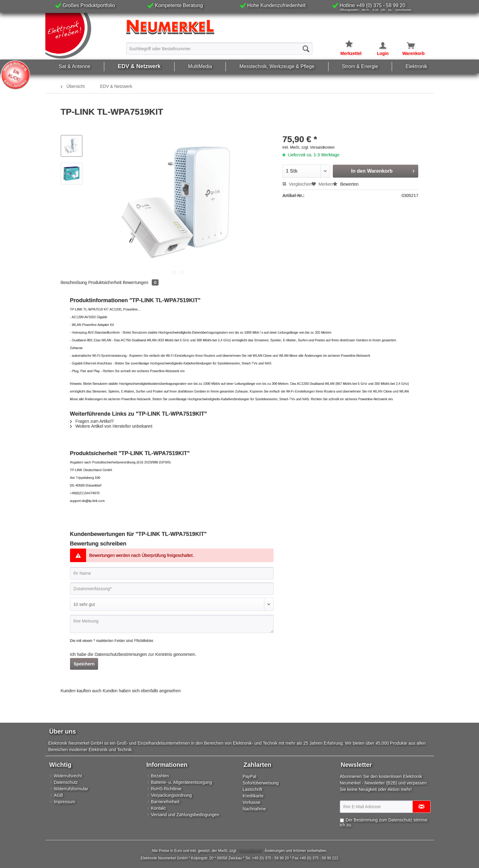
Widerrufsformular (71, 789)
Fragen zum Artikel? (92, 421)
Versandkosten (250, 851)
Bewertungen (141, 282)
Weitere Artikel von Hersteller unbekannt (111, 426)
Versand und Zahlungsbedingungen (185, 815)
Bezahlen (160, 776)
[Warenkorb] (407, 46)
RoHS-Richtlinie (166, 789)
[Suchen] (306, 49)
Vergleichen (297, 184)
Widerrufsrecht (68, 776)
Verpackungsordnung (171, 795)
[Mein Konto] (379, 46)
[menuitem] (219, 48)
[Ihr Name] (172, 573)
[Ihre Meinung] (172, 624)
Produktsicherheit (105, 282)
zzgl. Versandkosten (318, 147)
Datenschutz (66, 782)
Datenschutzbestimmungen (121, 654)
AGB (59, 795)
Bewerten (346, 184)
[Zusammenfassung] (172, 589)
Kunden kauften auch (81, 691)
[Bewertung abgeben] (172, 604)
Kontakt (158, 808)
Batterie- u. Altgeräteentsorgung (182, 782)
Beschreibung (74, 282)
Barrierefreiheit (165, 802)
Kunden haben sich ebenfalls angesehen (142, 691)
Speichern (84, 664)
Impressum (65, 802)
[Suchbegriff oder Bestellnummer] (219, 49)
